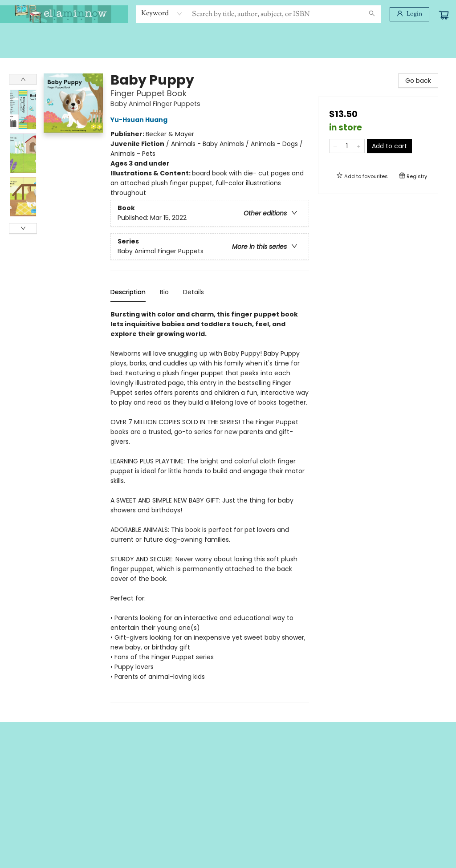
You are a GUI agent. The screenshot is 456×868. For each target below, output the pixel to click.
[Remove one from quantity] (335, 146)
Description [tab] (128, 292)
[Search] (372, 14)
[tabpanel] (210, 506)
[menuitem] (17, 39)
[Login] (409, 14)
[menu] (228, 39)
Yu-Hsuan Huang (140, 120)
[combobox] (162, 14)
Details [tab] (193, 292)
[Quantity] (347, 146)
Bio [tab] (164, 292)
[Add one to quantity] (359, 146)
